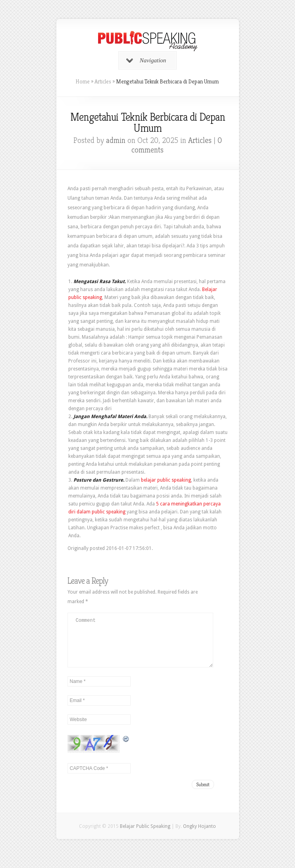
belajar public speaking (166, 480)
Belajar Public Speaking (145, 836)
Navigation (146, 60)
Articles (103, 81)
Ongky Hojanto (200, 836)
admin (116, 140)
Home (83, 81)
